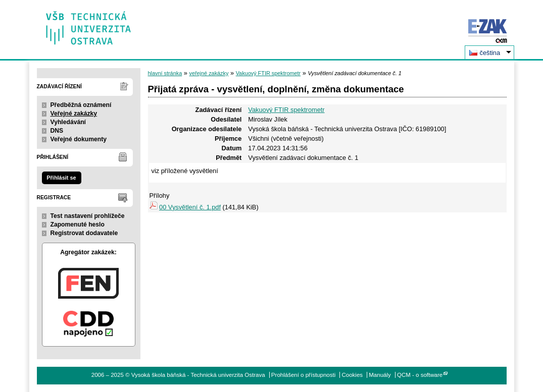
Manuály (380, 375)
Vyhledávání (68, 122)
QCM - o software (420, 375)
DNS (57, 131)
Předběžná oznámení (81, 105)
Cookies (352, 375)
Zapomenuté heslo (78, 225)
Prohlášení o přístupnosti (303, 375)
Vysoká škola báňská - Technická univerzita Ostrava (89, 24)
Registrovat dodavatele (84, 233)
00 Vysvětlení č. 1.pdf (190, 207)
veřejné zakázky (209, 73)
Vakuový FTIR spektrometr (268, 73)
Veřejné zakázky (74, 114)
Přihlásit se (61, 178)
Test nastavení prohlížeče (88, 216)
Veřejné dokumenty (79, 139)
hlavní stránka (165, 73)
